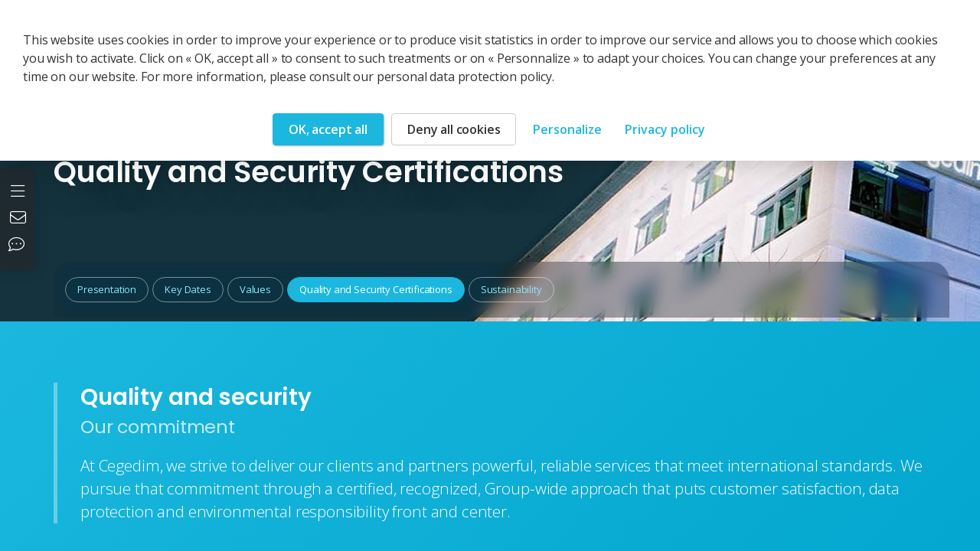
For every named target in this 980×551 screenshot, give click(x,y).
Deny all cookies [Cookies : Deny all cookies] (454, 129)
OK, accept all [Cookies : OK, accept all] (328, 129)
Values (255, 289)
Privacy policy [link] (665, 129)
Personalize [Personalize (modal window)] (567, 129)
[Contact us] (20, 219)
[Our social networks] (20, 246)
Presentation (107, 289)
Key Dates (188, 289)
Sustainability (511, 289)
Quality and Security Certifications (376, 289)
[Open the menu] (20, 189)
